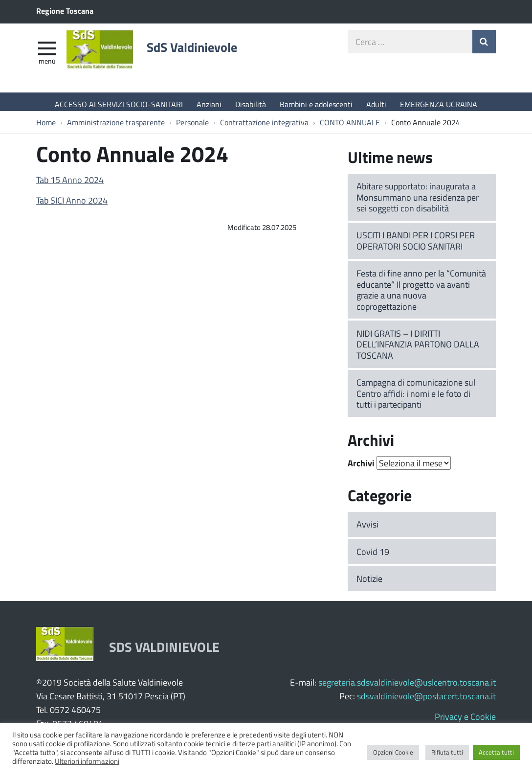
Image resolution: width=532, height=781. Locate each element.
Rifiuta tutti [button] (447, 752)
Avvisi (367, 529)
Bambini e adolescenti (316, 104)
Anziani (209, 104)
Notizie (369, 583)
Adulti (376, 104)
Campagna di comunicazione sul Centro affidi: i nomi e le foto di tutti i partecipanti (416, 398)
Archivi (361, 468)
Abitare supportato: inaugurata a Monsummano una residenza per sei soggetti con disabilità (418, 202)
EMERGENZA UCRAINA (439, 104)
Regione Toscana (65, 11)
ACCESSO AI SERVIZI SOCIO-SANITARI (119, 104)
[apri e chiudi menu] (47, 52)
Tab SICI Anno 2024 (72, 205)
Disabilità (251, 104)
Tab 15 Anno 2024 (70, 184)
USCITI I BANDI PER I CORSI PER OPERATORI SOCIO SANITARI (416, 245)
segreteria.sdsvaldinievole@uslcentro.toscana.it (407, 687)
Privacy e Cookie (465, 721)
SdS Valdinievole (207, 52)
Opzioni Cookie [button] (393, 752)
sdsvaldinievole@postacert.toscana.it (426, 701)
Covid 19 (373, 556)
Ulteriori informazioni (87, 761)
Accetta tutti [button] (496, 752)
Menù (47, 65)
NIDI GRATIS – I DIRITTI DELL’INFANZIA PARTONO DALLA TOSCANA (418, 349)
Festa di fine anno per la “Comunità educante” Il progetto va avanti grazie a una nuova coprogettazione (421, 295)
